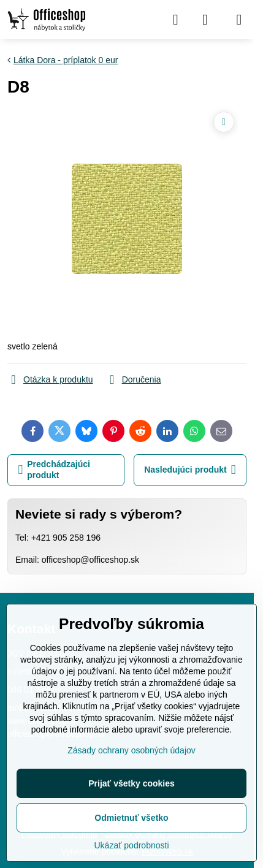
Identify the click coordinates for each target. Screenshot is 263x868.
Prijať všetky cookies (131, 783)
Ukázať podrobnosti (132, 845)
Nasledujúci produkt (190, 470)
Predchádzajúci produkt (54, 470)
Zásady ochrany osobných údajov (131, 750)
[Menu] (239, 20)
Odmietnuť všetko (131, 818)
